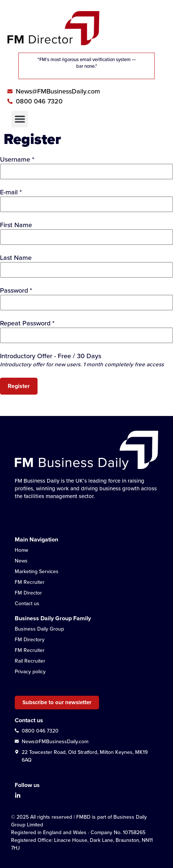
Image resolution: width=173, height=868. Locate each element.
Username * (17, 159)
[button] (20, 119)
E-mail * (11, 192)
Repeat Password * (27, 323)
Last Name (16, 258)
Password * (16, 290)
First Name (16, 225)
